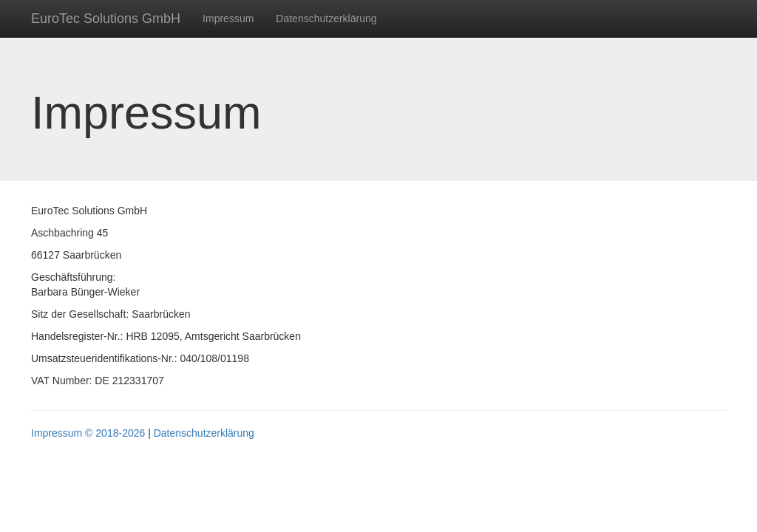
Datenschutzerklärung (326, 18)
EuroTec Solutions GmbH (106, 18)
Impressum (228, 18)
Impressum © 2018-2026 (88, 433)
